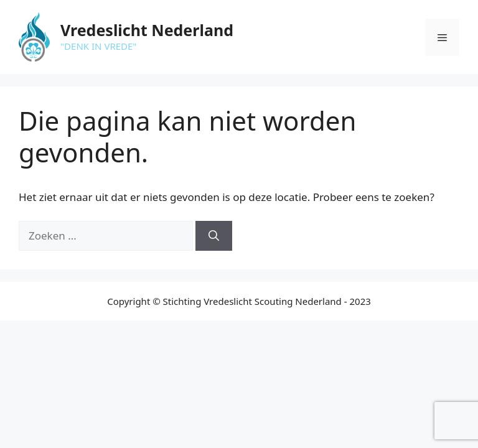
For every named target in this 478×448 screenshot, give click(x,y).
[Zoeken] (214, 236)
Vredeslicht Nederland (147, 30)
